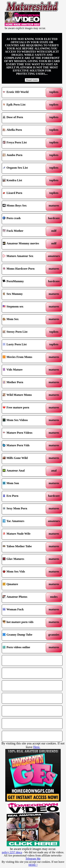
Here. (37, 747)
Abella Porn (24, 130)
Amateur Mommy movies (24, 244)
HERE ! (33, 865)
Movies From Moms (24, 358)
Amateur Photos (24, 597)
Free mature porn (24, 408)
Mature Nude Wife (24, 534)
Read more (32, 80)
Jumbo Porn (24, 156)
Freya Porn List (24, 143)
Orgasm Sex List (24, 168)
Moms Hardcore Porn (24, 269)
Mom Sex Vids (24, 572)
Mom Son (24, 484)
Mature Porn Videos (24, 433)
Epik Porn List (24, 105)
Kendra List (24, 181)
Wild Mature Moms (24, 395)
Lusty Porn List (24, 345)
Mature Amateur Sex (24, 257)
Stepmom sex (24, 307)
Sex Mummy (24, 294)
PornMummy (24, 282)
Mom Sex (24, 320)
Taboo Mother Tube (24, 547)
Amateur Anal (24, 471)
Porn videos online (24, 648)
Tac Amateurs (24, 522)
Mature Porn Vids (24, 446)
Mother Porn (24, 383)
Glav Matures (24, 560)
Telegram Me (33, 859)
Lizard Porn (24, 194)
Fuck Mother (24, 231)
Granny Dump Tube (24, 635)
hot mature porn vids (24, 623)
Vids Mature (24, 370)
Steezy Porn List (24, 332)
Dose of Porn (24, 118)
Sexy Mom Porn (24, 509)
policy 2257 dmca (12, 852)
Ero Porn (24, 496)
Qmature (24, 585)
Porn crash (24, 219)
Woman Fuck (24, 610)
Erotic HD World (24, 93)
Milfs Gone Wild (24, 459)
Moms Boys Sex (24, 206)
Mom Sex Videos (24, 421)
